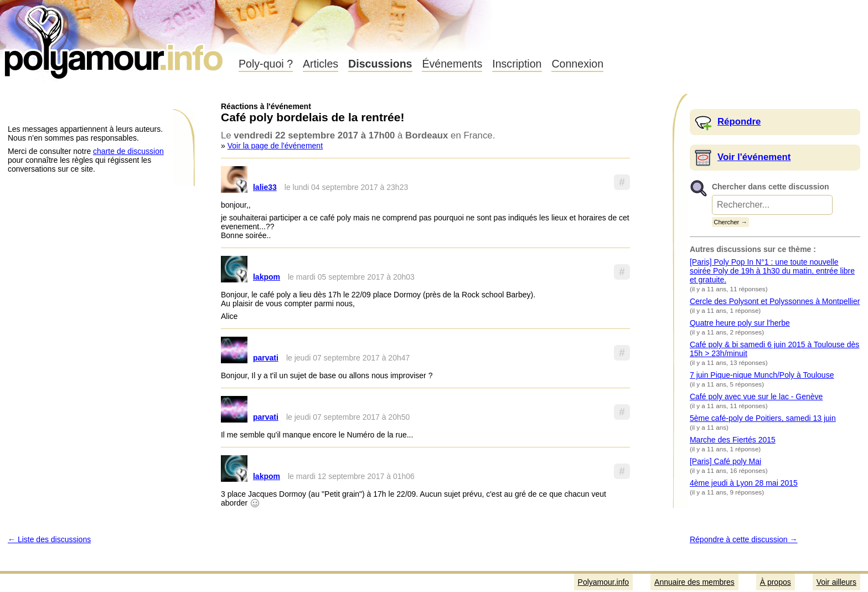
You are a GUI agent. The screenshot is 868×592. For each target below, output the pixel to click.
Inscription (517, 64)
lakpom (267, 277)
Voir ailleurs (836, 582)
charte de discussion (128, 151)
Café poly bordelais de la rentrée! (312, 117)
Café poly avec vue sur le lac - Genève (756, 397)
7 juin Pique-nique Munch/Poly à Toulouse (762, 375)
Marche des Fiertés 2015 (733, 440)
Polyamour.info (115, 39)
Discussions (380, 64)
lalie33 (265, 187)
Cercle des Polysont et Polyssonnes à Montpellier (775, 301)
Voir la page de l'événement (275, 146)
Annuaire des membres (694, 582)
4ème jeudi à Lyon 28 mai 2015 (744, 483)
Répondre (739, 122)
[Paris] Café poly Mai (725, 461)
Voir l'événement (754, 157)
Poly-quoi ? (266, 64)
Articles (321, 64)
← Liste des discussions (49, 539)
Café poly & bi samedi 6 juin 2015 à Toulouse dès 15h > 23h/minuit (774, 349)
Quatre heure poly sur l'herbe (740, 323)
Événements (452, 64)
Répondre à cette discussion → (744, 539)
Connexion (577, 64)
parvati (266, 358)
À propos (776, 582)
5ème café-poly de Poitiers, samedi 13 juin (763, 418)
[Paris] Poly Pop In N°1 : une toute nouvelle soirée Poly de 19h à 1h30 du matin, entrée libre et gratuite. (772, 271)
